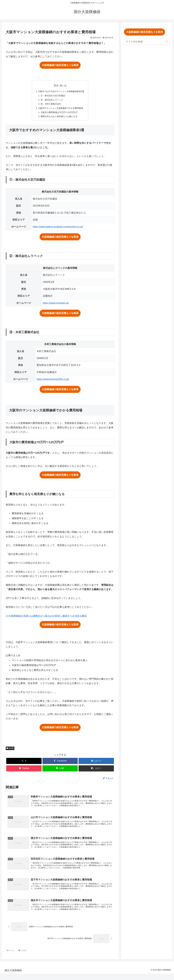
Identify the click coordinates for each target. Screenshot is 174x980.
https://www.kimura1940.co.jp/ (53, 381)
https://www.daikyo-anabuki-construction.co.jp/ (58, 228)
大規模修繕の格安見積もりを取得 (60, 65)
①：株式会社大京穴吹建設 (52, 96)
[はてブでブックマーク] (96, 763)
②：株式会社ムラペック (51, 100)
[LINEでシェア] (60, 770)
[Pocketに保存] (24, 770)
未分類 (10, 750)
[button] (96, 770)
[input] (147, 42)
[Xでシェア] (24, 763)
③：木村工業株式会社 (50, 105)
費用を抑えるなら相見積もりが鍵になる (59, 118)
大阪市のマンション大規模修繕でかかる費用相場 (61, 109)
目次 (56, 85)
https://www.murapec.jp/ (56, 305)
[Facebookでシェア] (60, 763)
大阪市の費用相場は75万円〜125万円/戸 (59, 114)
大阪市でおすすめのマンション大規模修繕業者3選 (61, 92)
